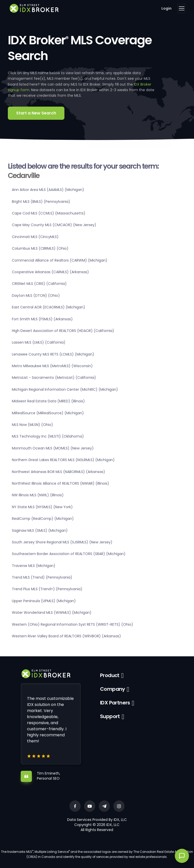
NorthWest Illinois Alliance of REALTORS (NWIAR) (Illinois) (60, 483)
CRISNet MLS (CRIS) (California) (39, 284)
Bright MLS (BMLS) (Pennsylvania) (41, 202)
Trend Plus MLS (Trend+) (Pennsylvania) (47, 589)
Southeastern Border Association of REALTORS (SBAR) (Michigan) (69, 554)
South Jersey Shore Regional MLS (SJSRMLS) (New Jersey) (62, 542)
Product (110, 675)
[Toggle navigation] (181, 8)
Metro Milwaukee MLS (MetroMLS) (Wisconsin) (52, 366)
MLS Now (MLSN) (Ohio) (32, 425)
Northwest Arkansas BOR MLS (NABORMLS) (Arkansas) (58, 472)
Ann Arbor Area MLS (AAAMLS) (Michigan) (48, 190)
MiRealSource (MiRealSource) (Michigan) (48, 413)
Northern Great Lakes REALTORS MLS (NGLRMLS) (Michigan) (63, 460)
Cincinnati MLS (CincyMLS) (35, 237)
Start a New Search (36, 113)
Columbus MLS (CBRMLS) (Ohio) (40, 248)
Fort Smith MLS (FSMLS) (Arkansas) (42, 319)
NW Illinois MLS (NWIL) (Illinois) (38, 495)
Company (113, 689)
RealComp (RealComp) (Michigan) (43, 519)
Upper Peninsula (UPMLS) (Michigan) (44, 601)
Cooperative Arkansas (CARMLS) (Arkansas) (50, 272)
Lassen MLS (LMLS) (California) (39, 342)
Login (166, 8)
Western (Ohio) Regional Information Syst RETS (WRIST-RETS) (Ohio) (72, 624)
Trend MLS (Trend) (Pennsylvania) (42, 577)
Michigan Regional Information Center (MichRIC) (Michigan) (65, 389)
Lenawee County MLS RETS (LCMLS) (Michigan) (53, 354)
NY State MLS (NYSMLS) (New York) (42, 507)
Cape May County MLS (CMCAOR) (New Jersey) (54, 225)
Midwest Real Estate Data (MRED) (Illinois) (48, 401)
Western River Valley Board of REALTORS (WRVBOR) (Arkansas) (66, 636)
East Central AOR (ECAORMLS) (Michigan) (48, 307)
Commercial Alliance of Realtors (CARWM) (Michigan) (60, 260)
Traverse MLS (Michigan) (34, 566)
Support (110, 716)
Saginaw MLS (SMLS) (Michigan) (40, 530)
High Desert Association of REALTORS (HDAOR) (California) (63, 331)
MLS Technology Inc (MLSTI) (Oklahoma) (48, 436)
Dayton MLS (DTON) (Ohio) (36, 295)
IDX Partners (115, 703)
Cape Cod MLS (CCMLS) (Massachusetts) (49, 213)
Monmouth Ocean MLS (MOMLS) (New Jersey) (53, 448)
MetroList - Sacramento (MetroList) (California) (54, 378)
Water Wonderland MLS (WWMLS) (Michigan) (52, 613)
